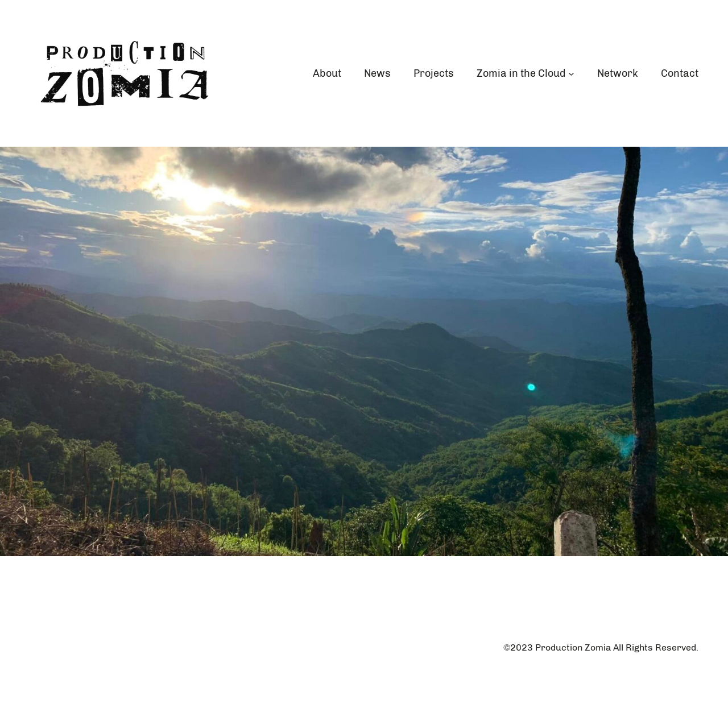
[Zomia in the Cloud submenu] (571, 74)
